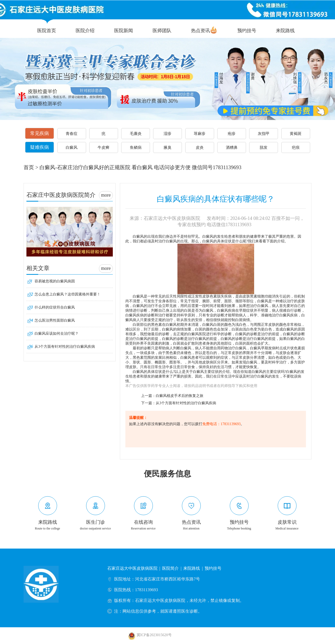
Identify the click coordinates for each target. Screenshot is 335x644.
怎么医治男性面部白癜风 (55, 320)
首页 (29, 167)
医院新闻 (124, 31)
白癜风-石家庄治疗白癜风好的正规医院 (85, 167)
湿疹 (167, 134)
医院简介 (170, 568)
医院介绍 (85, 31)
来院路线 (285, 31)
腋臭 (167, 147)
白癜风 (72, 147)
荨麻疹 (200, 134)
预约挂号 (247, 31)
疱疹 (232, 134)
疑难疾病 (40, 147)
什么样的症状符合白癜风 (55, 307)
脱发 (264, 147)
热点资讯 (200, 31)
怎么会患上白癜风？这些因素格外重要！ (68, 294)
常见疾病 (40, 133)
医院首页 (47, 31)
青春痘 (72, 134)
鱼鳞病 (136, 147)
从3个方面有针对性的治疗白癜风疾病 (186, 403)
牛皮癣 (104, 147)
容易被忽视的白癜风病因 (55, 281)
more (106, 195)
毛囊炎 (136, 134)
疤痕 (296, 147)
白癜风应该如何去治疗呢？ (57, 334)
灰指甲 (264, 134)
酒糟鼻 (232, 147)
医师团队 (162, 31)
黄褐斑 (296, 134)
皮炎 (200, 147)
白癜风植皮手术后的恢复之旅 (180, 396)
